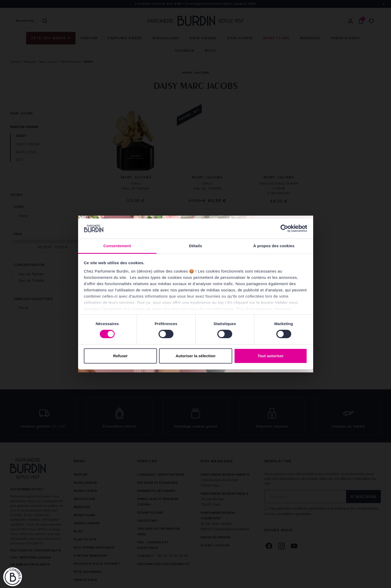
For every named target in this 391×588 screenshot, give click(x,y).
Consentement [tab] (117, 246)
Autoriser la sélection (196, 356)
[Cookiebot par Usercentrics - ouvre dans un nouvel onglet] (284, 228)
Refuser (120, 356)
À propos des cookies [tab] (274, 246)
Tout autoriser (271, 356)
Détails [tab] (196, 246)
